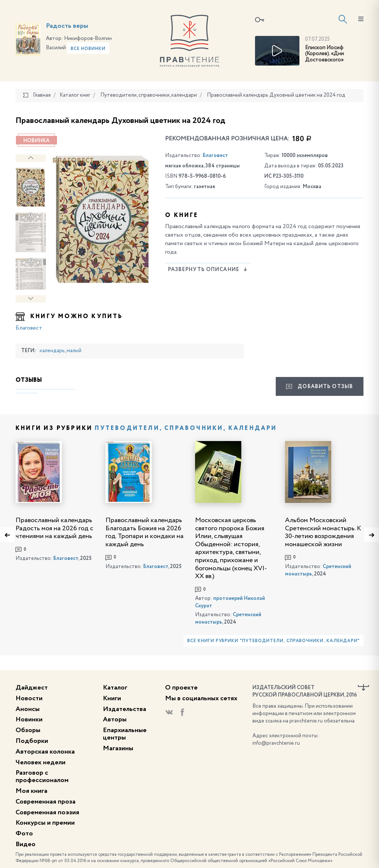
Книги (112, 698)
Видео (26, 844)
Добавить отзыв (320, 387)
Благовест (29, 328)
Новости (29, 698)
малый (74, 351)
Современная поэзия (47, 812)
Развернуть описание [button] (208, 270)
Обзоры (28, 730)
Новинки (29, 720)
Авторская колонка (45, 752)
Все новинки (88, 49)
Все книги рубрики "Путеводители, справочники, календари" (274, 641)
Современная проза (46, 802)
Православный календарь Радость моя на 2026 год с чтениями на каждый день (54, 528)
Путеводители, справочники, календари (186, 428)
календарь (52, 351)
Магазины (118, 748)
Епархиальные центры (125, 734)
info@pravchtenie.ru (276, 743)
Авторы (115, 720)
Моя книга (31, 791)
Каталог (115, 688)
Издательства (125, 709)
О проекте (181, 688)
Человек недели (41, 762)
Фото (24, 834)
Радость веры (67, 26)
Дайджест (32, 688)
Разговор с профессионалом (42, 777)
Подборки (32, 741)
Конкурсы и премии (45, 823)
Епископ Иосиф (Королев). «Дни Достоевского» (324, 54)
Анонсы (28, 709)
